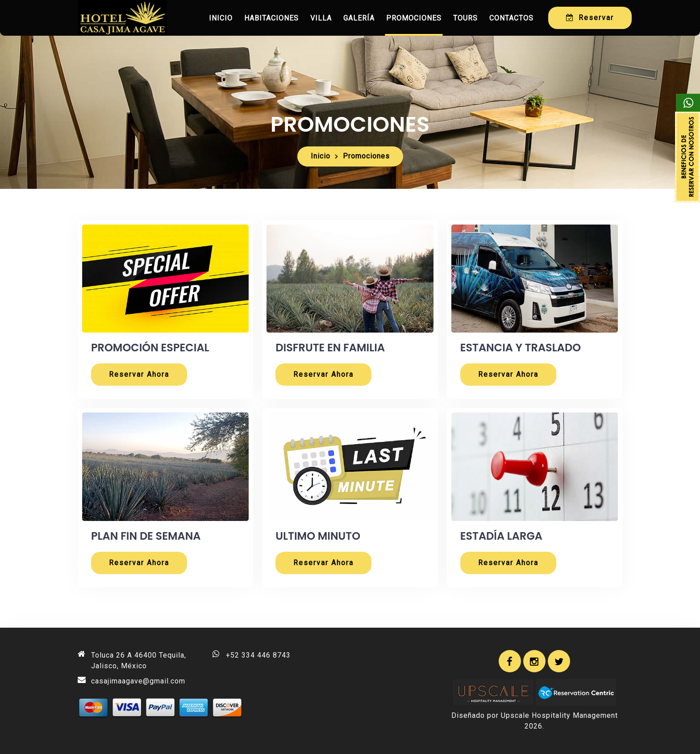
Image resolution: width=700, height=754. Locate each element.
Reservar (590, 18)
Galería (359, 18)
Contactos (511, 18)
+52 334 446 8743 (258, 655)
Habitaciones (271, 18)
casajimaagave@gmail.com (138, 681)
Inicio (221, 18)
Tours (465, 18)
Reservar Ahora (139, 374)
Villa (321, 18)
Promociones (414, 18)
